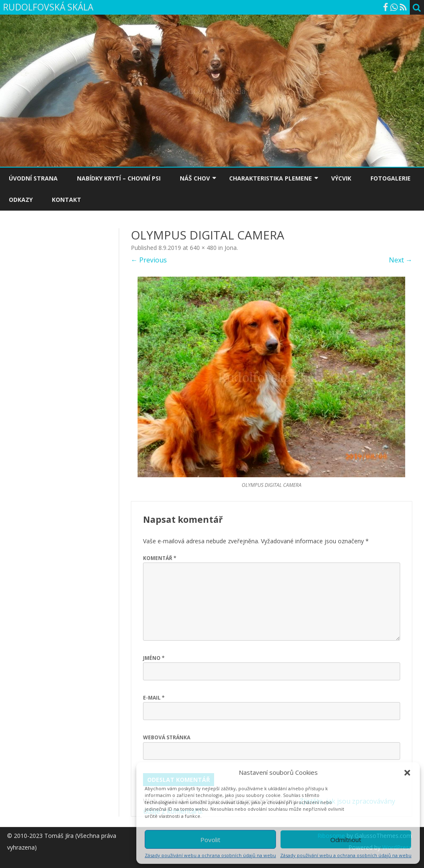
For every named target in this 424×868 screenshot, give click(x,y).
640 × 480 (203, 248)
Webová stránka (167, 737)
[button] (407, 773)
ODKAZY (21, 200)
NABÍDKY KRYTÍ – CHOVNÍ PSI (119, 178)
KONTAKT (66, 200)
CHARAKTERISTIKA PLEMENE (271, 178)
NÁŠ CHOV (195, 178)
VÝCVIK (341, 178)
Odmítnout (346, 840)
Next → (401, 260)
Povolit (210, 840)
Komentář (160, 558)
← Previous (149, 260)
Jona (231, 248)
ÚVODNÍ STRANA (33, 178)
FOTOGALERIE (391, 178)
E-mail (154, 698)
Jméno (154, 658)
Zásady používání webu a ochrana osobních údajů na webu (210, 855)
